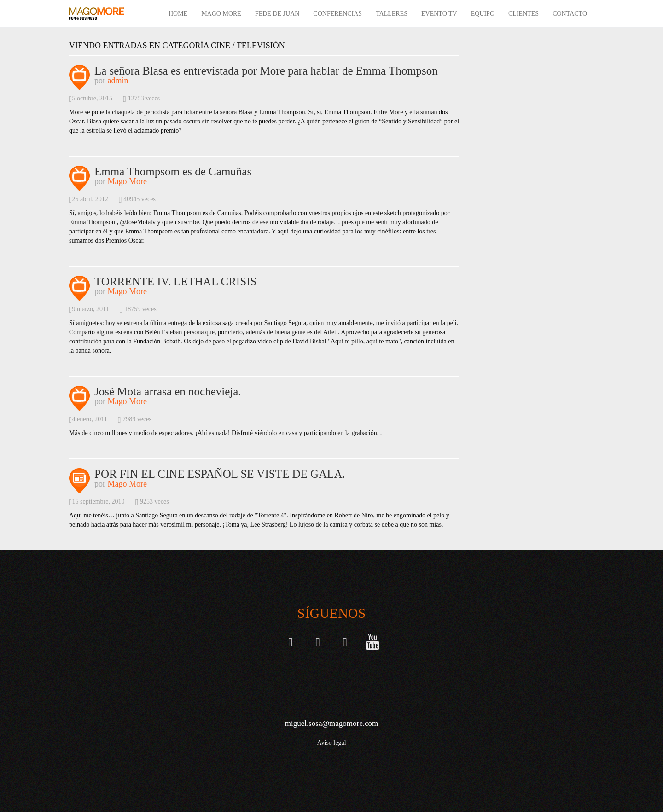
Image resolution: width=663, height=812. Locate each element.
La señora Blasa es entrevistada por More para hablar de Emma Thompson (266, 71)
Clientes (523, 14)
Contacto (570, 14)
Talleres (392, 14)
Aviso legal (331, 743)
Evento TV (439, 14)
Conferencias (337, 14)
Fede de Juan (277, 14)
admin (118, 81)
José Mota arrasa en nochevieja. (168, 391)
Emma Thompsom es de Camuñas (173, 171)
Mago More (221, 14)
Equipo (483, 14)
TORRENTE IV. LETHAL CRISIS (175, 281)
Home (178, 14)
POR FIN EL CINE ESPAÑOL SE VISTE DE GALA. (220, 474)
